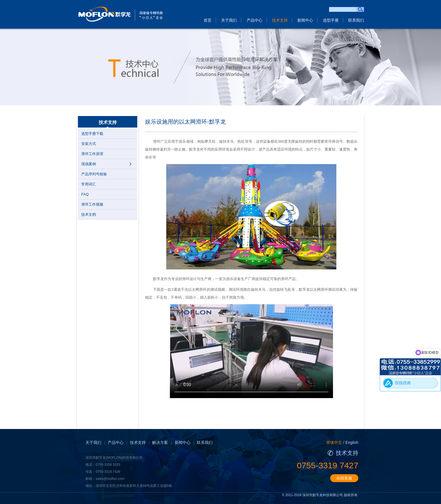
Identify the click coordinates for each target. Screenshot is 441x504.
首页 (208, 20)
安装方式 (89, 144)
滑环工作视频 (92, 204)
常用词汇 (89, 184)
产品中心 (255, 20)
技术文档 (89, 214)
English (352, 442)
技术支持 (280, 20)
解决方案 (160, 442)
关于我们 (229, 20)
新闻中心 (305, 20)
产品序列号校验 (94, 174)
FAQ (85, 194)
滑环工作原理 (92, 154)
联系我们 (356, 20)
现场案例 (89, 164)
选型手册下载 (92, 134)
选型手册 (331, 20)
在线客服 (344, 478)
